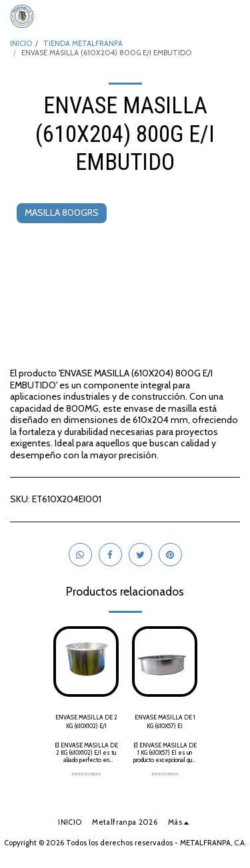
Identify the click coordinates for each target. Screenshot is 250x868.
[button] (232, 17)
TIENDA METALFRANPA (83, 43)
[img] (86, 661)
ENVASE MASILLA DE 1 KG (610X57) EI (165, 721)
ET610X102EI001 (86, 774)
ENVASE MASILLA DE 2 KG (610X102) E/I (86, 721)
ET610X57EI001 (165, 774)
